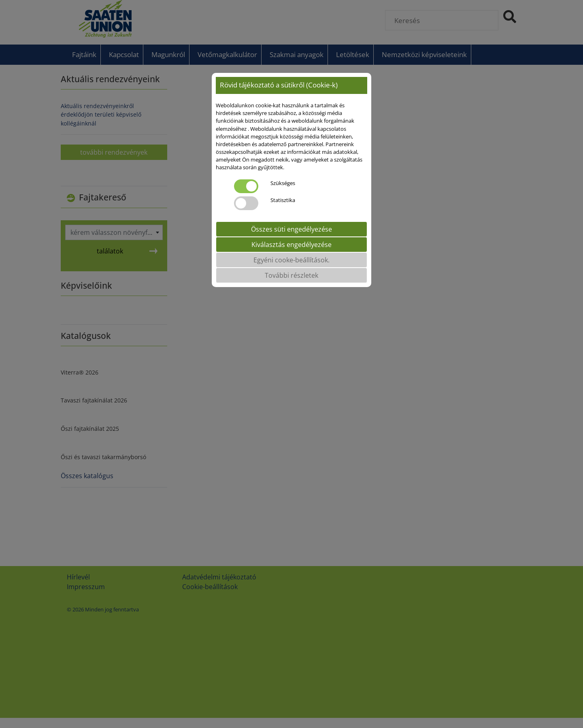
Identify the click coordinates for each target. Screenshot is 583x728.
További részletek (291, 275)
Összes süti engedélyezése (291, 229)
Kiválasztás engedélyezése (291, 245)
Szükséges (283, 183)
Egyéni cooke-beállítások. (291, 260)
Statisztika (283, 200)
